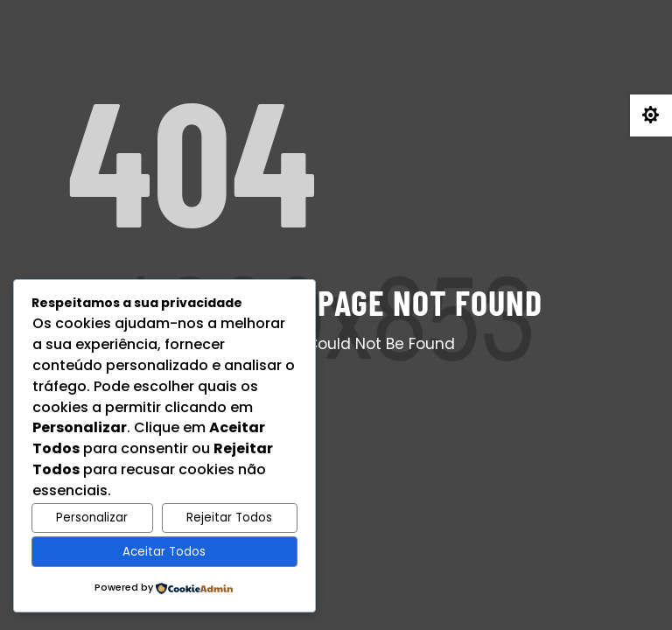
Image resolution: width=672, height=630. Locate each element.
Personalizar (92, 518)
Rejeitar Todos (229, 518)
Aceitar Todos (164, 552)
